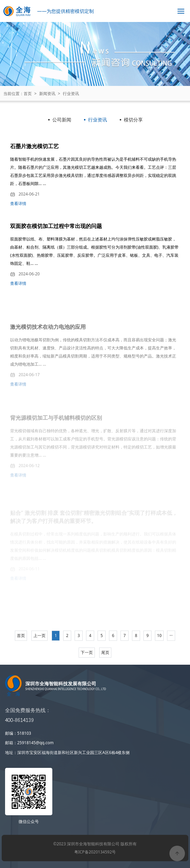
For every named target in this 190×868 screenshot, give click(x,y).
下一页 (87, 668)
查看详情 (18, 205)
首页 (28, 94)
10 (159, 651)
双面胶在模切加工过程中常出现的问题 (56, 230)
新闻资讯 (47, 94)
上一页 (39, 651)
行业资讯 (71, 94)
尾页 (105, 668)
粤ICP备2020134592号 (95, 852)
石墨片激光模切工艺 (34, 148)
